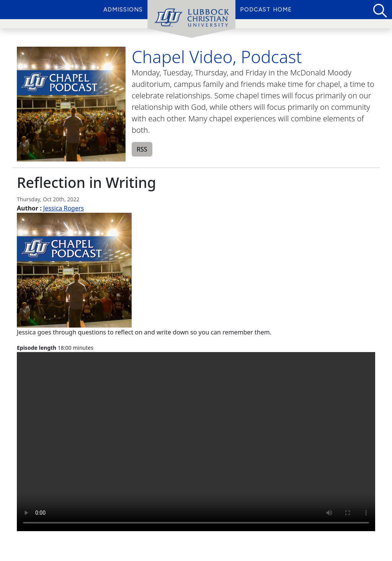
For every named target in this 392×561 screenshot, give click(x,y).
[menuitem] (191, 19)
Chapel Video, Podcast (217, 57)
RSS (142, 149)
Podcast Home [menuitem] (266, 10)
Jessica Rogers (64, 208)
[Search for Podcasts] (379, 10)
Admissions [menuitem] (123, 10)
